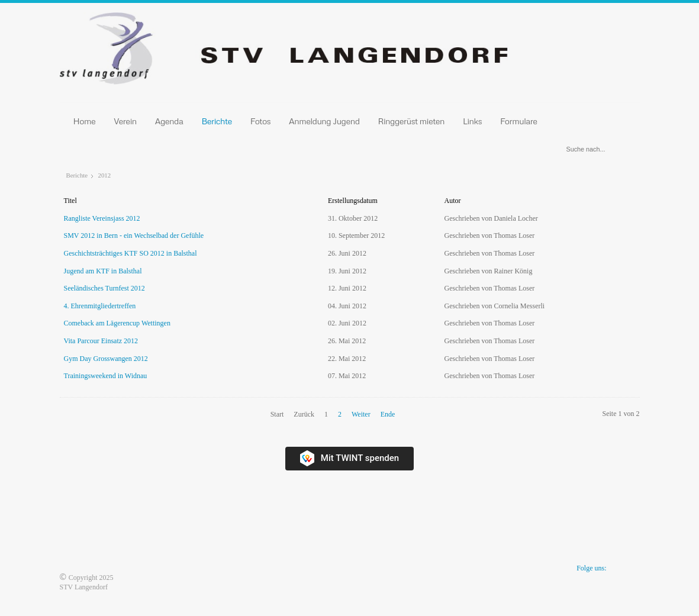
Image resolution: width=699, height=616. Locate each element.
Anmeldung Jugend (324, 121)
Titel (70, 201)
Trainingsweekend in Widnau (106, 376)
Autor (453, 201)
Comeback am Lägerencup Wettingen (117, 323)
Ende (388, 414)
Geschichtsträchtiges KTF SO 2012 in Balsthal (131, 253)
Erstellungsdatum (353, 201)
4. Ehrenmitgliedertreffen (100, 306)
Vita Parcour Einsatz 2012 (101, 341)
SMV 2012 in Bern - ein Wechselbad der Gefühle (134, 236)
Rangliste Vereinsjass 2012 (102, 218)
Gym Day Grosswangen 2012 (106, 359)
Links (472, 121)
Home (85, 121)
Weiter (361, 414)
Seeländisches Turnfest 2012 (104, 288)
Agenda (169, 121)
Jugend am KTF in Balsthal (103, 271)
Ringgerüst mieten (412, 121)
